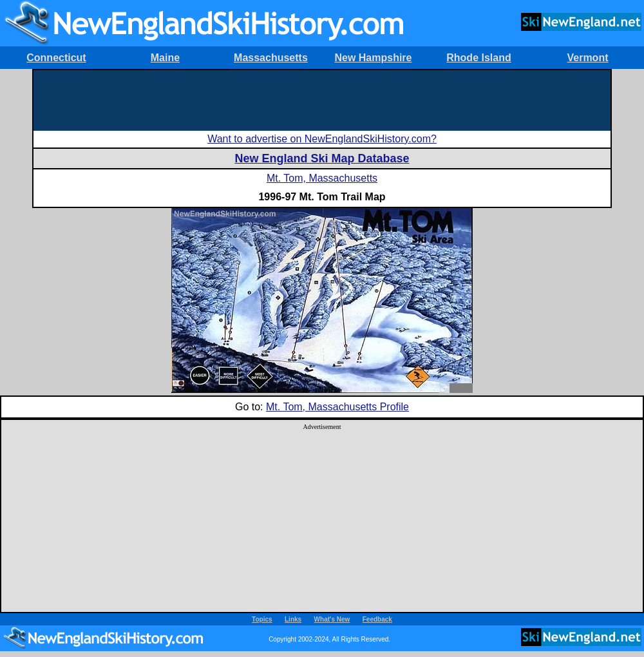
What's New (332, 619)
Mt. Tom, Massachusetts (322, 178)
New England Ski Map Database (322, 158)
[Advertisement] (322, 99)
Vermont (587, 58)
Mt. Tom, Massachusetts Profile (337, 407)
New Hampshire (373, 58)
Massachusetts (271, 58)
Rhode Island (478, 58)
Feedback (377, 619)
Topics (262, 619)
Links (293, 619)
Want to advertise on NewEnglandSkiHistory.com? (322, 139)
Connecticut (56, 58)
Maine (165, 58)
